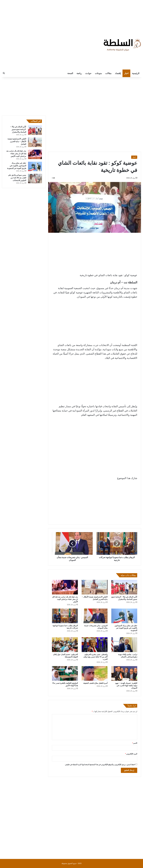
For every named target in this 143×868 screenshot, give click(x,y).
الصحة (70, 73)
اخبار (126, 73)
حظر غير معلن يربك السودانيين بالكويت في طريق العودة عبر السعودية (126, 628)
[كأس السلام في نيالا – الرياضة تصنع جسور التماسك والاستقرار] (124, 587)
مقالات (108, 73)
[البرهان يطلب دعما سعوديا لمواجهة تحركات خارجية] (65, 616)
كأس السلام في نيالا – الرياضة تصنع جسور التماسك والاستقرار (18, 129)
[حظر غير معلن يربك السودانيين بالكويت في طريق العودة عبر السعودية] (124, 616)
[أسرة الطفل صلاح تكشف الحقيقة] (95, 673)
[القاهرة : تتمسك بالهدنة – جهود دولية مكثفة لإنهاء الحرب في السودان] (124, 673)
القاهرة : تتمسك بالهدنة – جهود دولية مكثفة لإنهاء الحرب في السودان (126, 686)
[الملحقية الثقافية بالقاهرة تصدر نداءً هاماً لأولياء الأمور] (65, 673)
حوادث (88, 73)
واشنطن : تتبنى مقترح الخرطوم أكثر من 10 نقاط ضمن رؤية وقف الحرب (95, 657)
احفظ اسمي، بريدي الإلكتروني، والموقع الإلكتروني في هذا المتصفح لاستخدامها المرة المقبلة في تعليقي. (100, 765)
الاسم (135, 743)
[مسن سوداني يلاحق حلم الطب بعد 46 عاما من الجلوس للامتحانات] (35, 179)
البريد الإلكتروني (131, 754)
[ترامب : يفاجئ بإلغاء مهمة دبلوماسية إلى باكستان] (124, 645)
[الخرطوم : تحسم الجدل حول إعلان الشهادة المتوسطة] (65, 645)
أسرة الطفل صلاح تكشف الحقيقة (95, 683)
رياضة (79, 73)
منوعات (98, 73)
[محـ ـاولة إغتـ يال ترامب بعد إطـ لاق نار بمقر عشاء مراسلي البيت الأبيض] (65, 587)
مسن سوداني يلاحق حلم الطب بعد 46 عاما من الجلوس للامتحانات (17, 178)
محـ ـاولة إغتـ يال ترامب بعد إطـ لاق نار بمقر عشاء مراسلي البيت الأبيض (65, 599)
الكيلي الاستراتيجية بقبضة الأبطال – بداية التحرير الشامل (17, 141)
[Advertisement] (72, 16)
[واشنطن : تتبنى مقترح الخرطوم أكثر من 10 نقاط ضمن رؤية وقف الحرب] (95, 645)
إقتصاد (118, 73)
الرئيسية (136, 73)
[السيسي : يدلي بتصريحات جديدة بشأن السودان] (95, 616)
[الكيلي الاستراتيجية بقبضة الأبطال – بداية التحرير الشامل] (95, 587)
